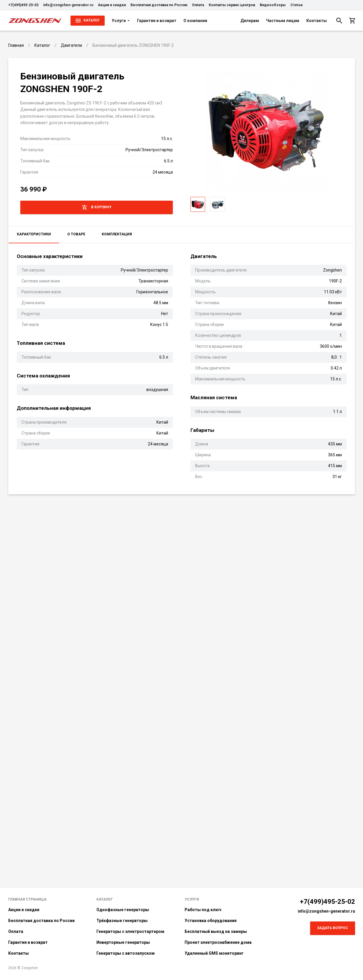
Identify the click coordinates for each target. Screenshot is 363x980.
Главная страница (27, 899)
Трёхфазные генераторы (122, 921)
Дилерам (250, 21)
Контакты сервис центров (232, 5)
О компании (195, 21)
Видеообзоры (273, 5)
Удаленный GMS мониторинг (214, 953)
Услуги (121, 21)
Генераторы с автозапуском (126, 953)
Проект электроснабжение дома (218, 942)
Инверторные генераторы (123, 942)
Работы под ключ (203, 910)
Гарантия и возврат (157, 21)
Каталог (105, 899)
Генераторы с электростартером (130, 931)
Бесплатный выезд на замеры (216, 931)
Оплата (198, 5)
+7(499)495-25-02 (23, 5)
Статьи (296, 5)
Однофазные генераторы (123, 910)
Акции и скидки (112, 5)
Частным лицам (283, 21)
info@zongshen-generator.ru (68, 5)
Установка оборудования (211, 921)
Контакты (317, 21)
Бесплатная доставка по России (159, 5)
